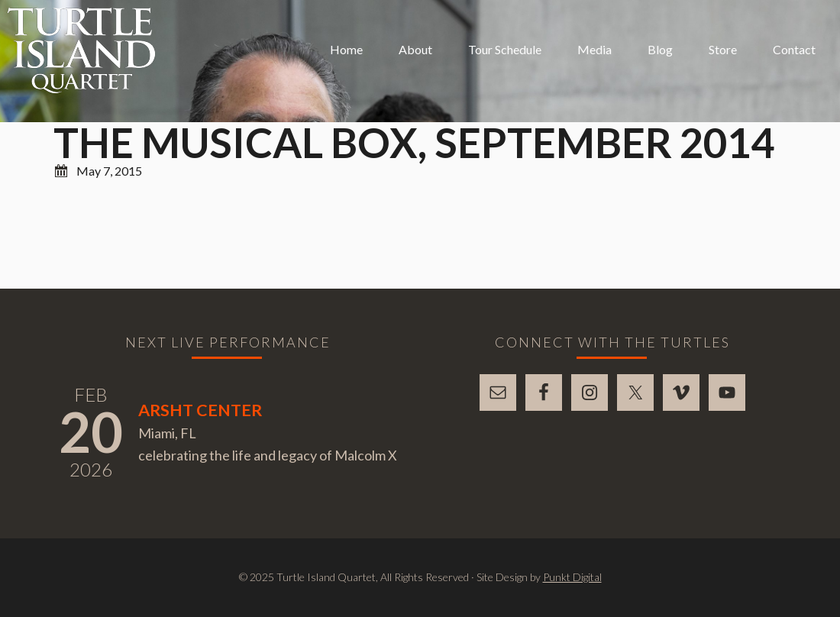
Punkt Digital (572, 577)
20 (91, 431)
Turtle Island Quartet (81, 50)
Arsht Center (200, 410)
